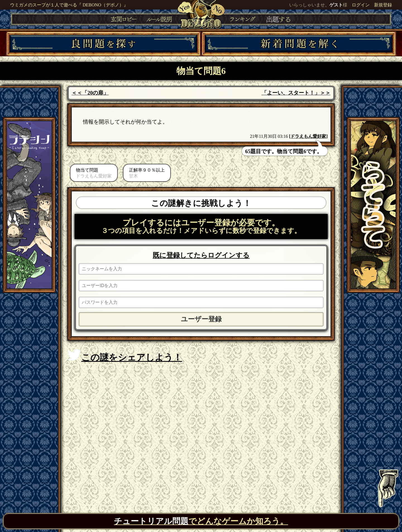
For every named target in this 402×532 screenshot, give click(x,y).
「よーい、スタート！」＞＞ (296, 93)
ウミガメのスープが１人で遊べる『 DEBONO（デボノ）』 (69, 5)
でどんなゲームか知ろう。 (201, 521)
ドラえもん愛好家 (308, 136)
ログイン (361, 5)
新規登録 (383, 5)
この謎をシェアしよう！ (125, 356)
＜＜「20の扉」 (90, 93)
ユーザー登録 (201, 319)
